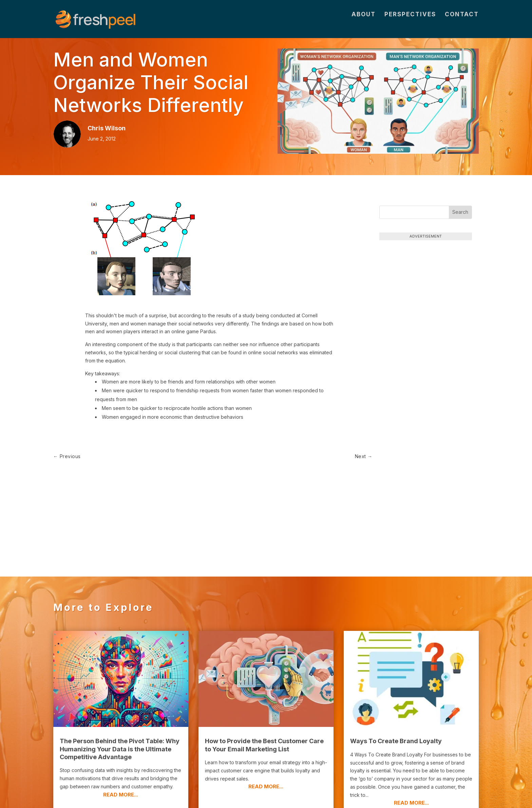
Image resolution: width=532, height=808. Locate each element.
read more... (121, 732)
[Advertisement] (425, 289)
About (364, 24)
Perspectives (410, 24)
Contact (462, 24)
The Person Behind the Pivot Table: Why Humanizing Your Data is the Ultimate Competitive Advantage (120, 686)
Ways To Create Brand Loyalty (396, 678)
